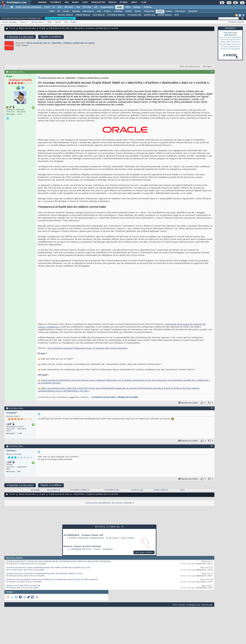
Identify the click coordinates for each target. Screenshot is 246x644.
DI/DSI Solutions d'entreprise (29, 7)
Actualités (35, 490)
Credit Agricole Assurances (87, 538)
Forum (12, 28)
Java (78, 7)
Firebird (107, 11)
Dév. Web (87, 7)
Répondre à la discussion (20, 37)
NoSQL (138, 11)
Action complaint (119, 348)
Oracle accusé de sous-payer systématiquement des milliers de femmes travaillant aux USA (48, 568)
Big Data (76, 11)
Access (66, 11)
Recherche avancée (236, 22)
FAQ (66, 3)
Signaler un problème (51, 37)
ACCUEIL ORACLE (65, 15)
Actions (23, 22)
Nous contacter (179, 605)
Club (143, 3)
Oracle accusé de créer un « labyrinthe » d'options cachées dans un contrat (61, 43)
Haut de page (207, 605)
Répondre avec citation (188, 403)
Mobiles (137, 7)
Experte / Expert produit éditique (82, 546)
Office (128, 7)
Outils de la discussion (189, 67)
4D (59, 11)
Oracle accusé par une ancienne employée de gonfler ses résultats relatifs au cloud (44, 574)
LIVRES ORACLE (165, 15)
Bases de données (27, 28)
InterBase (118, 11)
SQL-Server (180, 11)
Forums (42, 3)
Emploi (112, 3)
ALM (60, 7)
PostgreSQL (149, 11)
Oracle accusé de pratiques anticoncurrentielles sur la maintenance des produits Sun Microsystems (52, 580)
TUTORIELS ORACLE (116, 15)
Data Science (88, 11)
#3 (212, 446)
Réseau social (37, 22)
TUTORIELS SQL (134, 15)
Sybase (169, 11)
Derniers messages (9, 22)
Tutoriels (55, 3)
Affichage (206, 67)
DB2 (99, 11)
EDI (96, 7)
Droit (134, 3)
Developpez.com (193, 605)
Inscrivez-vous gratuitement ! (60, 18)
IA (53, 7)
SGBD (119, 7)
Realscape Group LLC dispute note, (92, 348)
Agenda (58, 22)
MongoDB (193, 11)
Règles (74, 22)
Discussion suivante (122, 503)
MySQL (129, 11)
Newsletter (98, 3)
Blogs (75, 3)
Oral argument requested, (60, 348)
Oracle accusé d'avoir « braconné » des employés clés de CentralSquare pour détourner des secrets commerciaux (59, 562)
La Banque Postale (80, 549)
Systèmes (148, 7)
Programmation (107, 7)
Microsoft (69, 7)
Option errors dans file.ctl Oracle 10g (23, 586)
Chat (85, 3)
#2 (212, 408)
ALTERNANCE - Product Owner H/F (84, 535)
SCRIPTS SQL (150, 15)
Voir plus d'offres (144, 552)
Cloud (47, 7)
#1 (212, 72)
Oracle (160, 11)
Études (123, 3)
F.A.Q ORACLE (99, 15)
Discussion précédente (98, 503)
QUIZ (177, 15)
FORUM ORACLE (83, 15)
